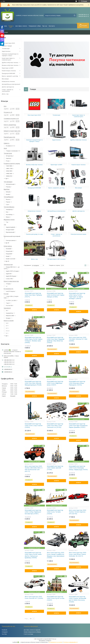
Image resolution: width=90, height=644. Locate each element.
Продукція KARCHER (8, 73)
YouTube (4, 634)
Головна (4, 26)
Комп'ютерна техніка (9, 71)
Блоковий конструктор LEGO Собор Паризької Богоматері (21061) (33, 512)
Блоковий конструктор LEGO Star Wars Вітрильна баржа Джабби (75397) (78, 426)
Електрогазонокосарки (79, 234)
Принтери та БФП (8, 68)
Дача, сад (5, 94)
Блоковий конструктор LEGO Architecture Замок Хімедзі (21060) (56, 295)
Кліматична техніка (8, 81)
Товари (11, 26)
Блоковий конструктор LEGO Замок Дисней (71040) (55, 468)
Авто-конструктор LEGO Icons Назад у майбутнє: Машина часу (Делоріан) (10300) (56, 555)
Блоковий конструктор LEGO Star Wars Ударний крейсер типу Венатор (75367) (56, 340)
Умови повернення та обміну (32, 632)
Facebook (4, 630)
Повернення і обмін (35, 26)
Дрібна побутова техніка (10, 63)
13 (31, 619)
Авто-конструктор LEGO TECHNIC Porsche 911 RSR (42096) (78, 339)
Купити (34, 310)
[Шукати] (75, 15)
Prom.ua (54, 639)
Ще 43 (7, 261)
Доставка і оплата (21, 26)
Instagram (5, 632)
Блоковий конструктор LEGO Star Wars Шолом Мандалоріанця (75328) (33, 383)
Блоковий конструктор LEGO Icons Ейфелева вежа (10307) (55, 383)
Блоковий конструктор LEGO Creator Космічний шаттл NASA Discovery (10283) (78, 599)
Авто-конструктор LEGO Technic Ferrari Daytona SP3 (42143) (78, 512)
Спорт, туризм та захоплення (8, 90)
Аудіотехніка (6, 51)
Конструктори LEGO (8, 43)
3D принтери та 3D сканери (56, 259)
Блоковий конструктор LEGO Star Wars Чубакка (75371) (33, 295)
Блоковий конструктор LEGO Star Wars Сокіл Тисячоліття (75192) (55, 426)
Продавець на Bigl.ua (45, 641)
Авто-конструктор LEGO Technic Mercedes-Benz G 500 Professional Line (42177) (34, 469)
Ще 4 (7, 179)
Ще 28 (7, 243)
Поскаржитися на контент (55, 642)
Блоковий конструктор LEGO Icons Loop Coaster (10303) (34, 426)
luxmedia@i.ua (8, 367)
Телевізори (6, 49)
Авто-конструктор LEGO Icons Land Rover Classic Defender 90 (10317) (78, 554)
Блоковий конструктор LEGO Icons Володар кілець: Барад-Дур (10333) (78, 468)
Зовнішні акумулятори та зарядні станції (10, 55)
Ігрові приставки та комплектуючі (8, 59)
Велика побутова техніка (10, 65)
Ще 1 (7, 336)
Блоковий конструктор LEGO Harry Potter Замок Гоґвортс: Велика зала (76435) (34, 340)
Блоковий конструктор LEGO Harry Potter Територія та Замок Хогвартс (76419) (77, 296)
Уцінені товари (7, 46)
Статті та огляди (28, 634)
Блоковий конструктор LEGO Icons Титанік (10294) (55, 512)
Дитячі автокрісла (8, 87)
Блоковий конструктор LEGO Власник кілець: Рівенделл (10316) (77, 383)
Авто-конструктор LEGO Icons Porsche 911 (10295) (34, 597)
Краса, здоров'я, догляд (10, 76)
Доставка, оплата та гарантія (32, 630)
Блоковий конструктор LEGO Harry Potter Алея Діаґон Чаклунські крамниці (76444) (33, 555)
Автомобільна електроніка (11, 84)
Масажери (5, 79)
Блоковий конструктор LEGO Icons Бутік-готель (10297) (56, 598)
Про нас (45, 26)
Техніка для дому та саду (34, 234)
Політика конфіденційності (71, 642)
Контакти (52, 26)
